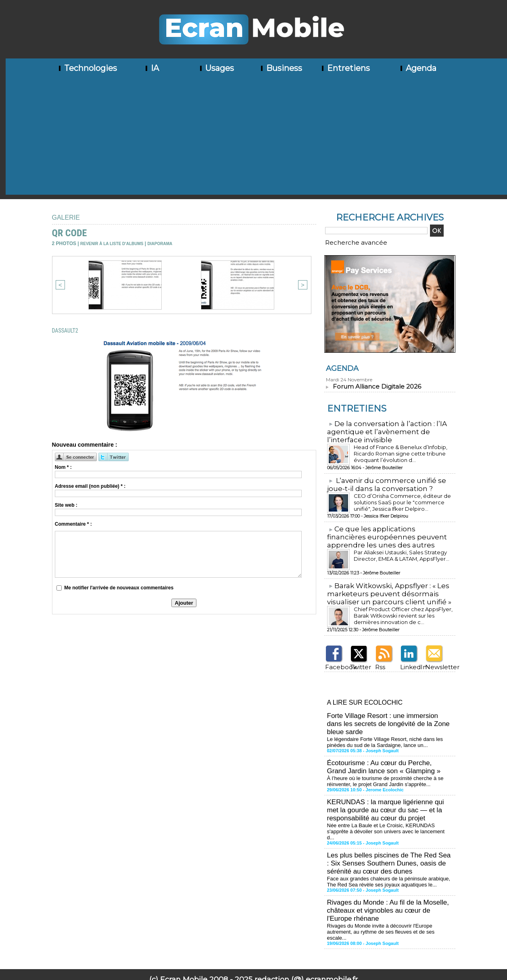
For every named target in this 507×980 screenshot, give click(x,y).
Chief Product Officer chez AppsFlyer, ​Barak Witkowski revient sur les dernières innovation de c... (401, 608)
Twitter (357, 659)
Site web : (66, 505)
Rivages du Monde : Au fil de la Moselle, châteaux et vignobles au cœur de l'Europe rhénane (388, 882)
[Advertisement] (257, 138)
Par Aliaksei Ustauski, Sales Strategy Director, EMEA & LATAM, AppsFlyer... (398, 549)
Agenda (418, 68)
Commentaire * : (73, 524)
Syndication (265, 950)
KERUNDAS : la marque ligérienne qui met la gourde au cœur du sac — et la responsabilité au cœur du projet (388, 794)
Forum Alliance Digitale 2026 (373, 384)
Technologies (87, 68)
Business (281, 68)
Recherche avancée (346, 241)
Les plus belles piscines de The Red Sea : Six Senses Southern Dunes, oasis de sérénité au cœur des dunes (387, 838)
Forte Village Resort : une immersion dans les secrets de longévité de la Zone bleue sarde (387, 713)
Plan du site (227, 950)
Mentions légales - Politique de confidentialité (253, 974)
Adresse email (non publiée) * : (90, 486)
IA (151, 68)
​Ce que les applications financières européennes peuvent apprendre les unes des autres (388, 532)
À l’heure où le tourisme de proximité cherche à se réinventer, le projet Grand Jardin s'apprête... (381, 767)
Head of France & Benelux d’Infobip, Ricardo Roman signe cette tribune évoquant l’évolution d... (394, 449)
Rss (378, 659)
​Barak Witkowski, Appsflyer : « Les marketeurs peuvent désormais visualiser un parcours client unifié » (385, 588)
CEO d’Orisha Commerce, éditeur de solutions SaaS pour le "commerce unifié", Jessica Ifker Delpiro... (402, 497)
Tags (288, 950)
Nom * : (63, 467)
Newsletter (436, 659)
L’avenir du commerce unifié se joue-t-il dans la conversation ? (382, 481)
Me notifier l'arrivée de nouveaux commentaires (119, 588)
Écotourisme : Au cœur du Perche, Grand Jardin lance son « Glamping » (386, 754)
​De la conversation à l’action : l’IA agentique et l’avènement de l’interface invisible (383, 429)
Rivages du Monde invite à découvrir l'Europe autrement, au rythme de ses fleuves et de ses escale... (388, 899)
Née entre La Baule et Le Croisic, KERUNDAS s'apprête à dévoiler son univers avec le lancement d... (389, 811)
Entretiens (345, 68)
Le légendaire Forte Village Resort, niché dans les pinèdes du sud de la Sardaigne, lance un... (390, 730)
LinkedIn (409, 659)
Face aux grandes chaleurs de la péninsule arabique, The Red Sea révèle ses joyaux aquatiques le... (389, 855)
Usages (216, 68)
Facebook (335, 659)
